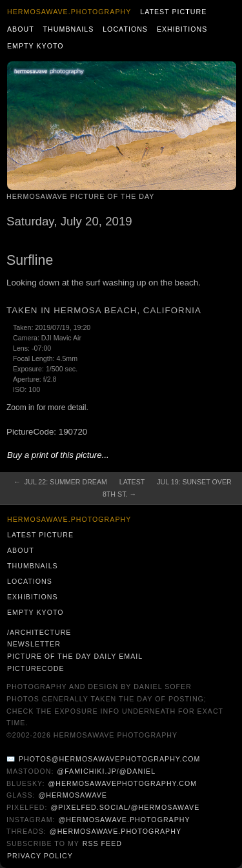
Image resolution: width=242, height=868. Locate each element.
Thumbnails (69, 29)
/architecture (39, 632)
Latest (132, 482)
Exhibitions (182, 29)
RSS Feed (102, 843)
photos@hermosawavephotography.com (109, 759)
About (21, 29)
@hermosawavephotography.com (123, 783)
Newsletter (34, 644)
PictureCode (36, 668)
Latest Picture (173, 12)
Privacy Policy (40, 856)
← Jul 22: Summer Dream (60, 482)
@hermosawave (73, 795)
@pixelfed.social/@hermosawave (125, 807)
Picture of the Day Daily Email (75, 656)
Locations (125, 29)
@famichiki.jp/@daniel (106, 771)
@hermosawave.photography (124, 820)
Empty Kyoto (35, 46)
